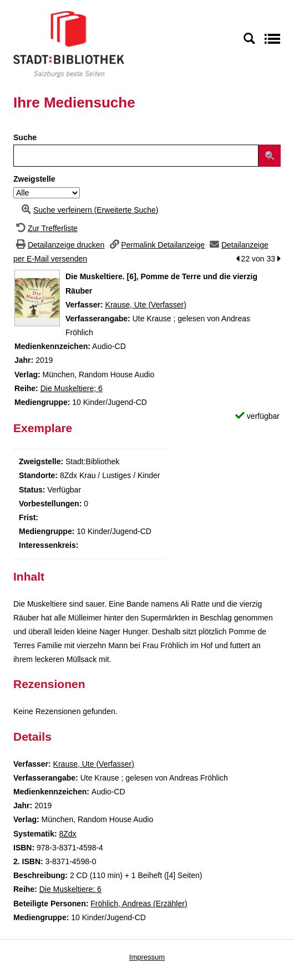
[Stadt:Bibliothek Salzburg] (69, 44)
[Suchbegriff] (136, 156)
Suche (25, 137)
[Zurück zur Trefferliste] (45, 228)
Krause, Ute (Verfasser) (146, 305)
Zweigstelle (34, 179)
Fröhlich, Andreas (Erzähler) (139, 904)
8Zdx (67, 834)
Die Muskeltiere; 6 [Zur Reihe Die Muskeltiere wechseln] (72, 388)
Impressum (147, 957)
